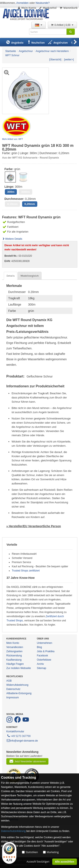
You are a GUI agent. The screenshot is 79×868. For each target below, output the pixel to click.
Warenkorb (68, 8)
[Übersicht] (55, 60)
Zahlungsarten (14, 651)
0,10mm (12, 204)
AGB (9, 681)
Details (11, 276)
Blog (39, 647)
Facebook (42, 656)
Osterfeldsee (44, 660)
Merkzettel (48, 8)
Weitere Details (12, 239)
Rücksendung (14, 656)
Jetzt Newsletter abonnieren (27, 761)
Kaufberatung (14, 660)
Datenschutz (13, 689)
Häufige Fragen (15, 664)
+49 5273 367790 (19, 736)
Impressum (13, 698)
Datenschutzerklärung (13, 831)
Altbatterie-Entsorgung (19, 693)
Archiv (40, 664)
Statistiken (32, 852)
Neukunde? (43, 3)
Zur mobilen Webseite (19, 668)
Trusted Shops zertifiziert (26, 571)
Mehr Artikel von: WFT (13, 139)
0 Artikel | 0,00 (62, 25)
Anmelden (22, 3)
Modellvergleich (29, 276)
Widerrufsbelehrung (17, 685)
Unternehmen (45, 643)
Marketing (53, 852)
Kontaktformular (15, 731)
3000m (25, 192)
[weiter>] (69, 60)
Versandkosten (15, 647)
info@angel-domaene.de (22, 741)
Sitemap (42, 668)
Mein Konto (27, 8)
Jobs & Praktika (46, 651)
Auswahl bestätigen (38, 862)
